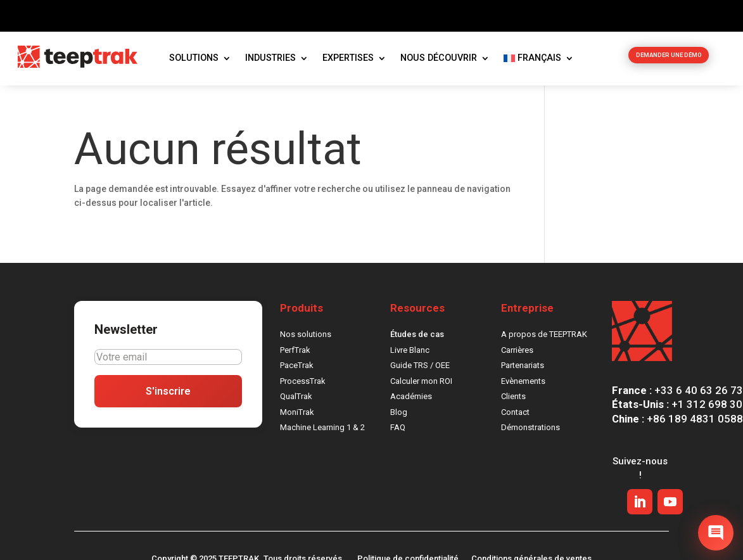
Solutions (194, 62)
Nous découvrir (439, 62)
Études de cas (417, 339)
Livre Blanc (410, 354)
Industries (270, 62)
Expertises (348, 62)
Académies (411, 401)
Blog (399, 416)
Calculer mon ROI (421, 385)
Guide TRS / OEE (420, 370)
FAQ (398, 432)
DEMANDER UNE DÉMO (669, 62)
